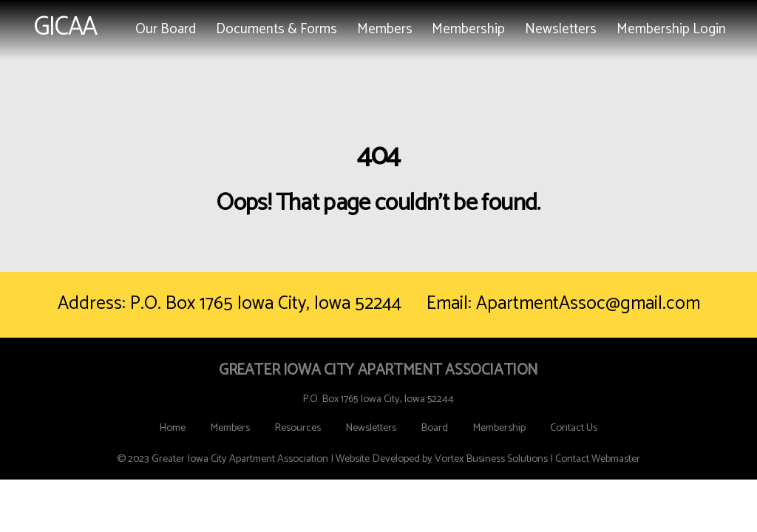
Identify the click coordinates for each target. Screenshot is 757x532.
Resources (298, 428)
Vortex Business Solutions (491, 459)
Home (172, 428)
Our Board (166, 29)
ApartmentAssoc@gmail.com (588, 304)
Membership (468, 29)
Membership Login (671, 29)
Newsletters (561, 29)
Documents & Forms (276, 29)
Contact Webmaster (598, 459)
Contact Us (574, 428)
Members (385, 29)
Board (434, 428)
